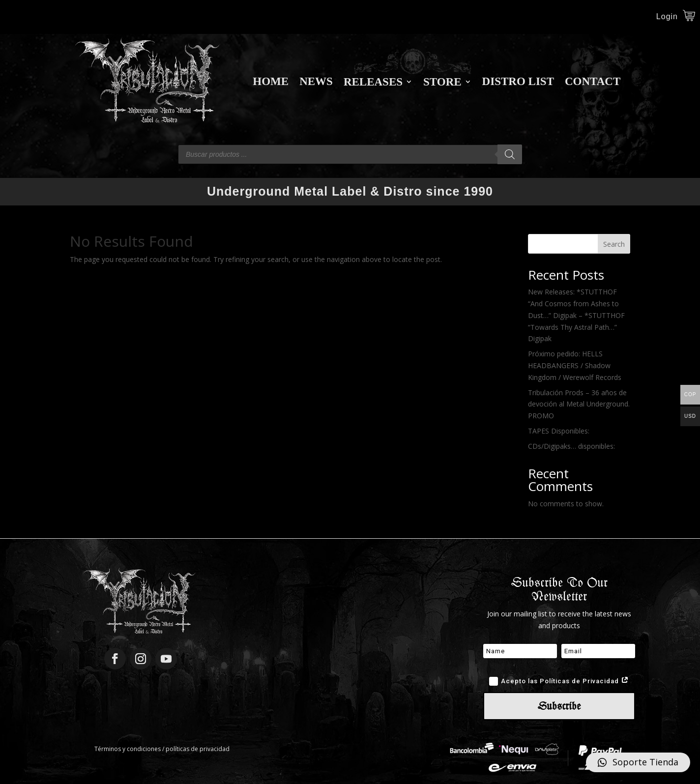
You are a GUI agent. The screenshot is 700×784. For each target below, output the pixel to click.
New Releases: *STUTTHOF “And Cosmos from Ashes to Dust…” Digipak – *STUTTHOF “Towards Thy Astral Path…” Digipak (576, 315)
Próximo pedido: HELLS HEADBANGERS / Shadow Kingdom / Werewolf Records (575, 365)
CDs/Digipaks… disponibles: (571, 446)
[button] (638, 762)
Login (667, 17)
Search (614, 244)
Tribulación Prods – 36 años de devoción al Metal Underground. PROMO (579, 404)
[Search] (510, 154)
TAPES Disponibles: (559, 431)
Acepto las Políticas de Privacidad (559, 681)
